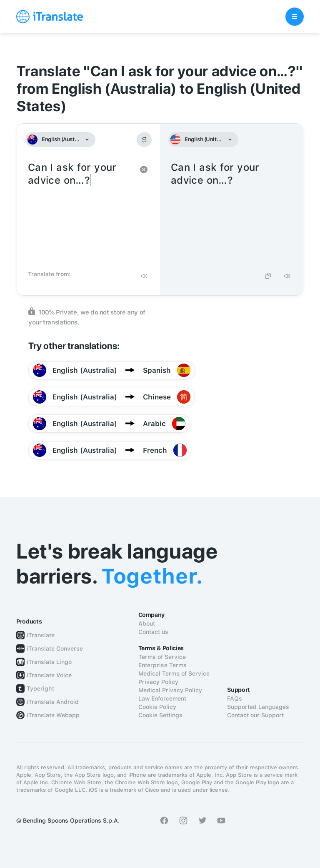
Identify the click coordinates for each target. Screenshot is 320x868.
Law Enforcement (162, 698)
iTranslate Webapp (53, 715)
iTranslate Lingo (49, 662)
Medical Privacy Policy (170, 690)
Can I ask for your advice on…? (80, 213)
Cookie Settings (160, 715)
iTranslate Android (53, 702)
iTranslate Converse (55, 649)
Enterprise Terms (162, 665)
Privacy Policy (158, 682)
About (147, 624)
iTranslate (41, 635)
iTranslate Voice (49, 675)
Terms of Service (162, 657)
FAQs (235, 698)
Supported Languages (258, 707)
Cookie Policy (157, 707)
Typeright (40, 688)
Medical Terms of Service (174, 673)
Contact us (153, 632)
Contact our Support (255, 715)
